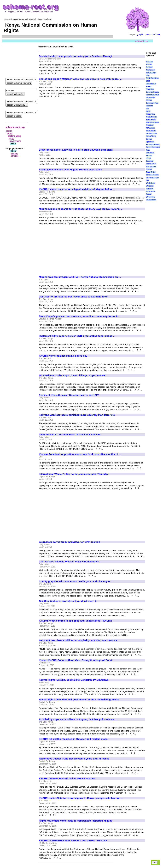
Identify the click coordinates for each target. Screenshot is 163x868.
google (140, 34)
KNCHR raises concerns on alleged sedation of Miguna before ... (77, 189)
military (15, 154)
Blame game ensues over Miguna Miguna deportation (70, 170)
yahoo (148, 34)
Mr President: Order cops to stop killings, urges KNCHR (72, 375)
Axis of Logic (151, 73)
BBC (148, 75)
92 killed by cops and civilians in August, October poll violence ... (78, 719)
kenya (12, 139)
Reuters (149, 156)
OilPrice (149, 139)
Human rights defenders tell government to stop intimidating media (79, 700)
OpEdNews (150, 142)
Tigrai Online (151, 172)
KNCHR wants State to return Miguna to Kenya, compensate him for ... (81, 798)
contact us (142, 41)
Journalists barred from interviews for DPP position (69, 542)
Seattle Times (151, 164)
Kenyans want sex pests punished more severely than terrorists (77, 415)
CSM (148, 81)
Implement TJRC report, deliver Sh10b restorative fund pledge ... (77, 336)
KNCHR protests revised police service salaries (67, 778)
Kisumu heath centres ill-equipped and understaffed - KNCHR (75, 621)
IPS (147, 109)
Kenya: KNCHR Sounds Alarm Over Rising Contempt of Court (75, 660)
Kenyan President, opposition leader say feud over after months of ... (80, 454)
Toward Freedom (152, 175)
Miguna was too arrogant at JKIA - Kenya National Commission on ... (80, 277)
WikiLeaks (150, 186)
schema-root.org (15, 127)
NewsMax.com (151, 133)
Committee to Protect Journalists (151, 87)
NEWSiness (150, 128)
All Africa (149, 62)
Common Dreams (153, 92)
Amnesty (149, 67)
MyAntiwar (150, 125)
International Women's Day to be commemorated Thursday (74, 474)
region (9, 131)
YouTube (156, 34)
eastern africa (14, 136)
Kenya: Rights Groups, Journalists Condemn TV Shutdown (74, 680)
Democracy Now (152, 103)
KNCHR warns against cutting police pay (63, 356)
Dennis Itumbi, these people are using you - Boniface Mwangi (75, 56)
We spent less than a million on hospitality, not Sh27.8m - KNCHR (78, 640)
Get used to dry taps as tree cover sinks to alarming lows (73, 297)
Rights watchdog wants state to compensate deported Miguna (76, 821)
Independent (151, 114)
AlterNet (149, 64)
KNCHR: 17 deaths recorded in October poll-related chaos (73, 739)
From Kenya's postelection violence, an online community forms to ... (80, 316)
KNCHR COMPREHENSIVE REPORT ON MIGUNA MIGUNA (73, 841)
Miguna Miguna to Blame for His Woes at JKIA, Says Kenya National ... (81, 209)
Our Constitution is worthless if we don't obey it (67, 601)
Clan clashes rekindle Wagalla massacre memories (69, 562)
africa (10, 134)
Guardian (149, 106)
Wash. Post (150, 183)
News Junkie (151, 131)
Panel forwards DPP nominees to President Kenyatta (70, 435)
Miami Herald (151, 120)
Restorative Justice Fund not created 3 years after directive (74, 759)
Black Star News (152, 78)
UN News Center (152, 178)
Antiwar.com (151, 70)
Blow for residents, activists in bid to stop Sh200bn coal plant (76, 150)
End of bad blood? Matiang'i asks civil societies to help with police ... (80, 79)
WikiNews (150, 189)
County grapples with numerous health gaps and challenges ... (76, 581)
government (15, 141)
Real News (150, 153)
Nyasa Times (151, 136)
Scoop (148, 158)
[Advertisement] (66, 122)
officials (15, 156)
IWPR (148, 111)
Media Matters (151, 117)
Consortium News (153, 95)
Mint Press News (152, 122)
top (154, 862)
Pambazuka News (153, 145)
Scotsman (150, 161)
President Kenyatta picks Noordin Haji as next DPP (69, 395)
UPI (148, 180)
